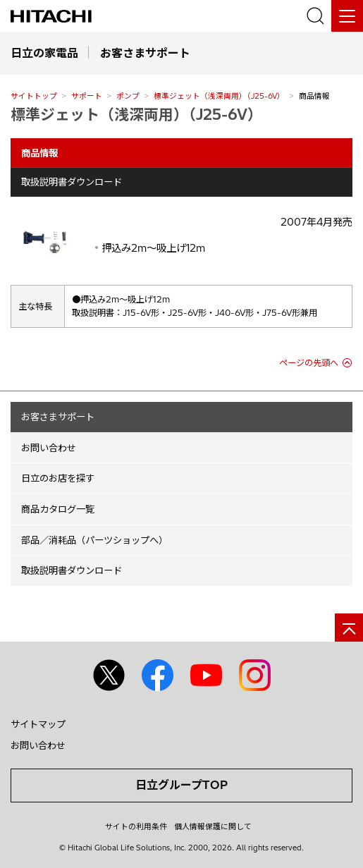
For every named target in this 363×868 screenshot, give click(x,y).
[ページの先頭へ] (349, 628)
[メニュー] (347, 16)
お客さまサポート (58, 417)
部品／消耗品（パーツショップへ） (94, 540)
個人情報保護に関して (213, 826)
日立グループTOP (181, 785)
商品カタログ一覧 (58, 509)
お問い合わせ (49, 448)
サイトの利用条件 (136, 826)
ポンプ (128, 96)
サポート (87, 96)
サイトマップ (38, 724)
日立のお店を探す (58, 478)
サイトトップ (34, 96)
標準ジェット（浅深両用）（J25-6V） (219, 96)
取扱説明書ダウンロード (72, 182)
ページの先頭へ (309, 363)
